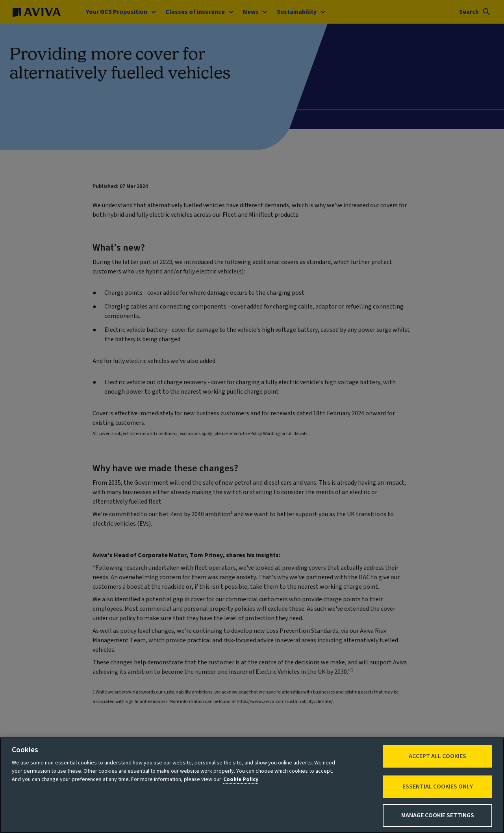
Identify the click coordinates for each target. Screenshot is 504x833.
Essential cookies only (438, 787)
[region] (252, 785)
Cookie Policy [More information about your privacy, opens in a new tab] (241, 779)
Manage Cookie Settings (438, 815)
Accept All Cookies (437, 756)
